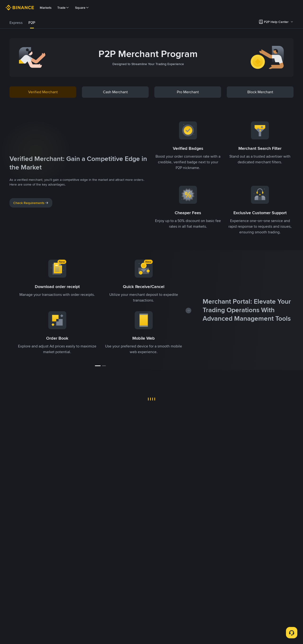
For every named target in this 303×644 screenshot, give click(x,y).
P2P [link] (32, 23)
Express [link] (16, 23)
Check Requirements (31, 203)
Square (82, 8)
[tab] (16, 23)
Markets (46, 8)
